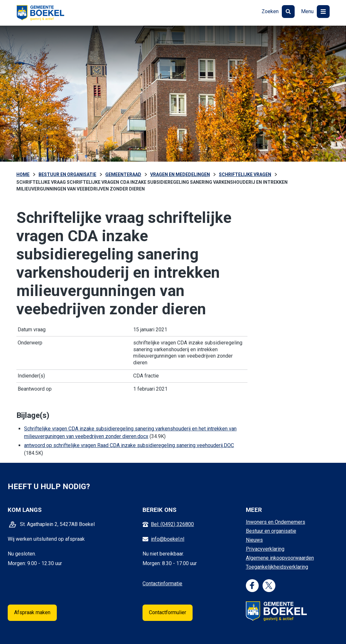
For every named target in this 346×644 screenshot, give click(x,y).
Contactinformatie (162, 584)
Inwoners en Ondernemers (276, 522)
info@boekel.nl (168, 539)
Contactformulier (168, 612)
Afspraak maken (32, 612)
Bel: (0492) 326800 (172, 524)
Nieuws (254, 540)
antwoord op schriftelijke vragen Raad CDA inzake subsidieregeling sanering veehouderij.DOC (129, 445)
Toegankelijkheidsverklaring (277, 567)
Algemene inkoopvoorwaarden (280, 558)
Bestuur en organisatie (271, 531)
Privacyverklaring (265, 549)
